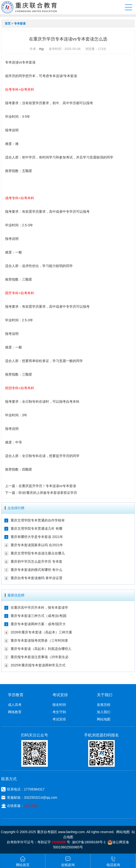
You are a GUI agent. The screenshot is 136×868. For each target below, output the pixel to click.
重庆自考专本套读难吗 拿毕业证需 (36, 578)
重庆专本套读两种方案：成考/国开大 (38, 624)
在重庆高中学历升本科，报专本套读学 (39, 608)
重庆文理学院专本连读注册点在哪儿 (38, 553)
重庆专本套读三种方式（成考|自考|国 (39, 616)
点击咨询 (31, 806)
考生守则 (59, 712)
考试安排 (59, 719)
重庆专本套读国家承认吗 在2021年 (37, 545)
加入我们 (104, 712)
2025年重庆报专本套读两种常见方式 (38, 665)
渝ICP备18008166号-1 (89, 842)
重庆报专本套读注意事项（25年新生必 (40, 657)
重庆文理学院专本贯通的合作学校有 (38, 520)
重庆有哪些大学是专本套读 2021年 (37, 537)
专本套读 (20, 24)
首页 (8, 24)
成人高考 (15, 705)
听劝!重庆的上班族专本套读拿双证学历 (48, 493)
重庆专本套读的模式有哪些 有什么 (36, 570)
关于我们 (105, 695)
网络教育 (15, 712)
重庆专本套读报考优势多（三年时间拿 (39, 640)
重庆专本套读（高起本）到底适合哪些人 (41, 649)
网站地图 (104, 719)
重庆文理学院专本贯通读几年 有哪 (36, 529)
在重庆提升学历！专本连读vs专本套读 (47, 486)
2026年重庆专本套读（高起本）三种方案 (41, 632)
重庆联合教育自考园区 (31, 7)
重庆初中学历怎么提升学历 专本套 (36, 561)
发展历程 (104, 705)
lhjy (42, 49)
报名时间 (59, 705)
